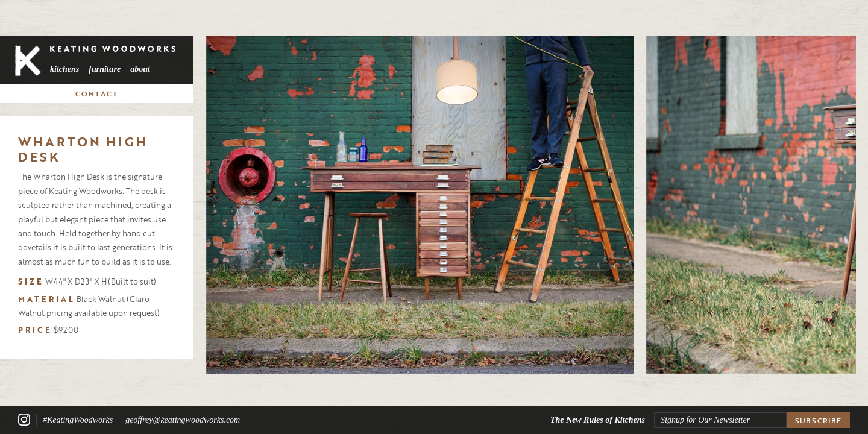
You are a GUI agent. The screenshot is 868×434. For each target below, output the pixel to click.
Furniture (105, 69)
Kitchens (64, 69)
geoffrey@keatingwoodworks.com (183, 420)
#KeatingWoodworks (78, 420)
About (140, 69)
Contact (97, 93)
